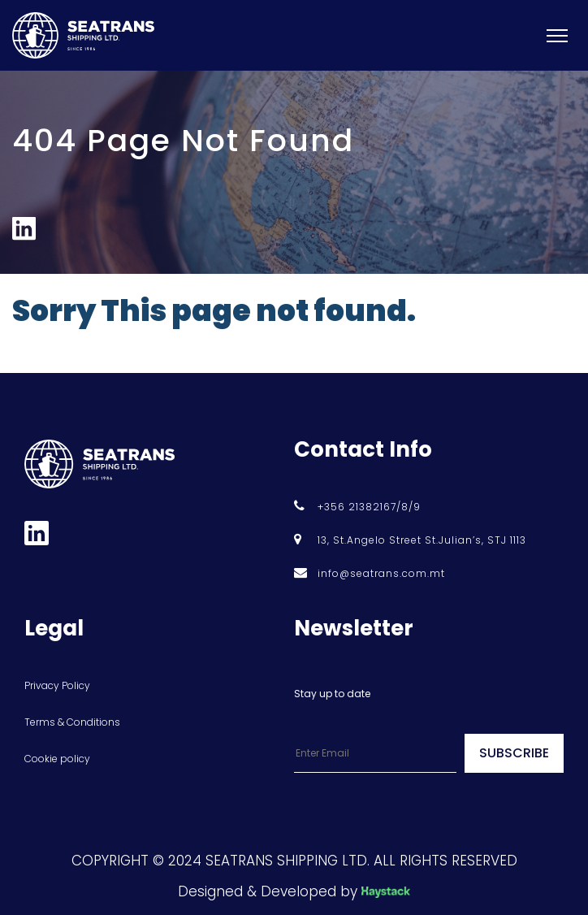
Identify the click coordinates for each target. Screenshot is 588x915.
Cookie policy (57, 759)
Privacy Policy (57, 685)
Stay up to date (332, 694)
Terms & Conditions (72, 722)
